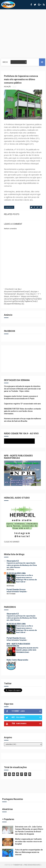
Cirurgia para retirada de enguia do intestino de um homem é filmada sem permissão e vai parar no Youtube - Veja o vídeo (22, 389)
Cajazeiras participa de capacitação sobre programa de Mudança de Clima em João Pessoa (22, 565)
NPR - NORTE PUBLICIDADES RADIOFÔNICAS (18, 645)
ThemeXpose (18, 865)
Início (5, 62)
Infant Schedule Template (17, 592)
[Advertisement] (23, 34)
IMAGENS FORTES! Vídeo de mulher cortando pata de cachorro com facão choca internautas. (23, 411)
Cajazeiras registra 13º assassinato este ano (22, 404)
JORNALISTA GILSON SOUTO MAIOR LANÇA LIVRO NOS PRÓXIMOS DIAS (27, 650)
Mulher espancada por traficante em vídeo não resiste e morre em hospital (29, 841)
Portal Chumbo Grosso (16, 590)
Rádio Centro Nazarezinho (17, 660)
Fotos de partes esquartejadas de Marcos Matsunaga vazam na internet (29, 852)
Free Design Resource (32, 865)
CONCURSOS (9, 207)
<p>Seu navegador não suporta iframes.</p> (23, 441)
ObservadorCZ (13, 561)
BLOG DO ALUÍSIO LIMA (16, 573)
